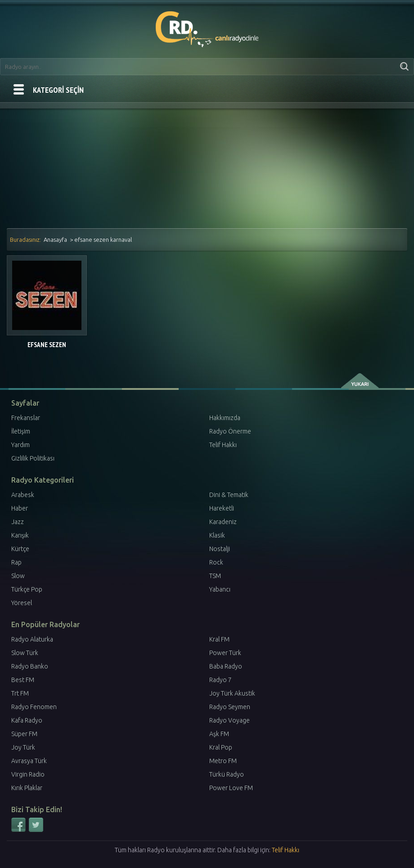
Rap (16, 562)
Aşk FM (219, 734)
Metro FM (223, 761)
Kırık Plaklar (27, 788)
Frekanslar (26, 418)
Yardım (20, 445)
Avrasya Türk (29, 761)
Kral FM (219, 639)
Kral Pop (221, 747)
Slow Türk (25, 653)
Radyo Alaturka (32, 639)
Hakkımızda (225, 418)
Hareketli (222, 508)
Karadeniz (223, 522)
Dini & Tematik (229, 495)
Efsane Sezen (47, 345)
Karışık (20, 535)
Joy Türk (23, 747)
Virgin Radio (28, 774)
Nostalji (220, 549)
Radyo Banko (30, 666)
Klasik (217, 535)
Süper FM (24, 734)
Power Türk (225, 653)
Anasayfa (55, 240)
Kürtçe (20, 549)
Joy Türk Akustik (232, 693)
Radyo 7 (220, 680)
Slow (18, 576)
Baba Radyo (226, 666)
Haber (20, 508)
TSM (215, 576)
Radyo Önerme (230, 431)
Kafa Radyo (27, 720)
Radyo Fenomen (34, 707)
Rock (216, 562)
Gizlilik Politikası (33, 458)
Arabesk (23, 495)
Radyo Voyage (229, 720)
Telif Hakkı (223, 445)
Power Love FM (231, 788)
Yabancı (220, 589)
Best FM (23, 680)
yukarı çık (361, 381)
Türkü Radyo (227, 774)
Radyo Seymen (230, 707)
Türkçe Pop (27, 589)
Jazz (18, 522)
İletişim (21, 431)
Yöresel (22, 603)
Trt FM (20, 693)
